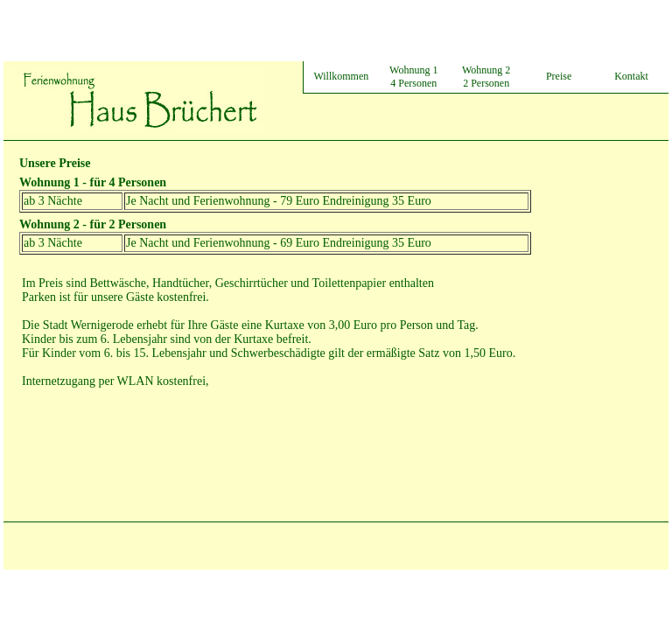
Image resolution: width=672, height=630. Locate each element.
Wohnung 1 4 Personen (413, 77)
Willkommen (341, 76)
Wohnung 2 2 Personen (486, 77)
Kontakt (631, 76)
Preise (559, 76)
